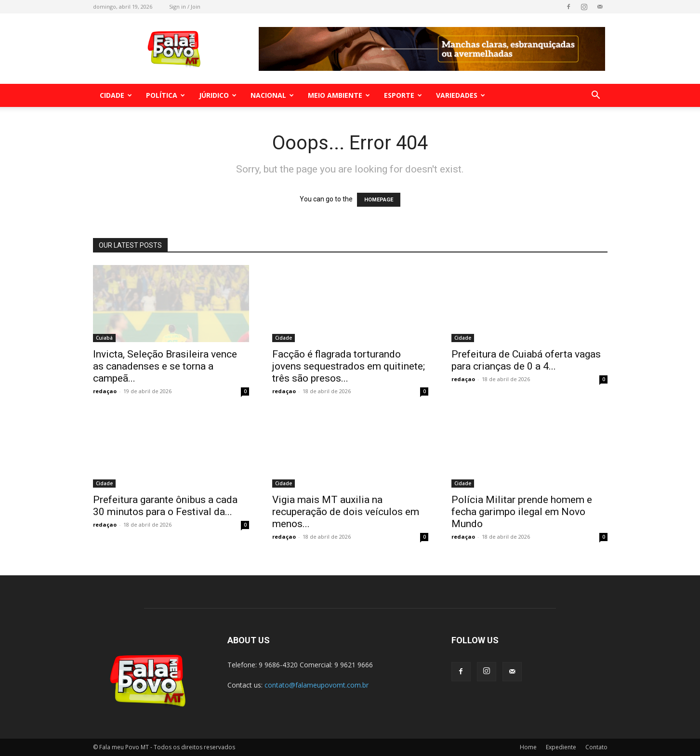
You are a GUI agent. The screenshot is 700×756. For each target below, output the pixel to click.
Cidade (116, 95)
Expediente (561, 747)
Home (528, 747)
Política (165, 95)
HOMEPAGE (379, 200)
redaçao (105, 391)
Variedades (461, 95)
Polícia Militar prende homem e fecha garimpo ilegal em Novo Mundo (522, 512)
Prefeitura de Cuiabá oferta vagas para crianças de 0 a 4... (526, 360)
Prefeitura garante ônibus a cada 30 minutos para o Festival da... (165, 506)
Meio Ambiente (339, 95)
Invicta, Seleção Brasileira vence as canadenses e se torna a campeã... (165, 366)
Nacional (272, 95)
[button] (596, 96)
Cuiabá (104, 338)
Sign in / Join (185, 7)
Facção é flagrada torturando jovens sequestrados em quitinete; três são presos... (349, 366)
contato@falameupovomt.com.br (317, 685)
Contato (596, 747)
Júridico (218, 95)
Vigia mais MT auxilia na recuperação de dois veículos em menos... (346, 512)
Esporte (403, 95)
